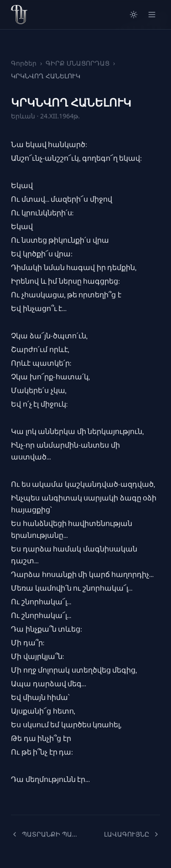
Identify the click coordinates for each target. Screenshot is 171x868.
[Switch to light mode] (134, 15)
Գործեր (24, 63)
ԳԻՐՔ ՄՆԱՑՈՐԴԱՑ (78, 63)
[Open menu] (152, 15)
